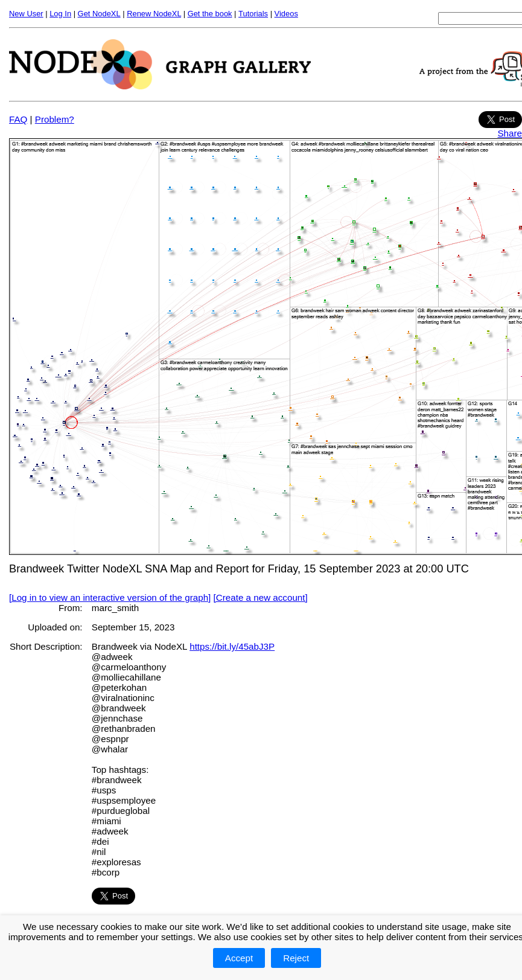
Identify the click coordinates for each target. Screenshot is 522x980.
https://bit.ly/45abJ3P (232, 646)
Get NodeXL (99, 14)
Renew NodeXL (154, 14)
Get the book (210, 14)
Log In (60, 14)
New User (26, 14)
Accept (239, 958)
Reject (296, 958)
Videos (286, 14)
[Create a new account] (261, 597)
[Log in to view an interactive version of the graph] (110, 597)
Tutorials (253, 14)
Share (510, 133)
